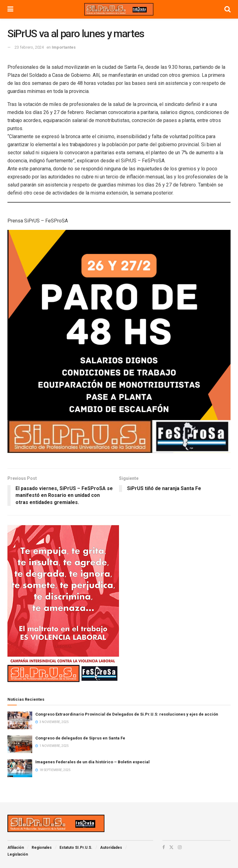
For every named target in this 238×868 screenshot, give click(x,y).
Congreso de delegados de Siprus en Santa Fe (80, 738)
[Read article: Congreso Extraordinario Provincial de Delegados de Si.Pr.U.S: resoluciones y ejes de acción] (20, 720)
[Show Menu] (10, 9)
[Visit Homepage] (119, 9)
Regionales (42, 848)
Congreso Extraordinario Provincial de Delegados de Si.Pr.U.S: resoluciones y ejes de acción (127, 714)
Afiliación (16, 848)
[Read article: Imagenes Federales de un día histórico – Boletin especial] (20, 768)
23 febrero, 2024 (29, 47)
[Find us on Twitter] (171, 847)
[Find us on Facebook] (164, 847)
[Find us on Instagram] (180, 847)
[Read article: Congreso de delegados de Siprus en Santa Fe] (20, 744)
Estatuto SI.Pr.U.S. (76, 848)
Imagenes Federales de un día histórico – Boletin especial (93, 762)
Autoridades (111, 848)
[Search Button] (227, 9)
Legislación (18, 854)
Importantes (64, 47)
